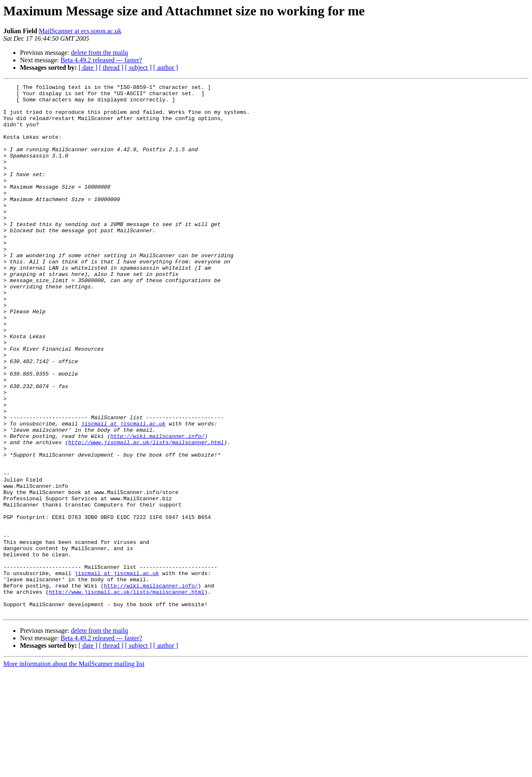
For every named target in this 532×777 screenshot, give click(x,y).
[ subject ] (138, 68)
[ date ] (88, 68)
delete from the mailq (100, 53)
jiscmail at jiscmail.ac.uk (123, 492)
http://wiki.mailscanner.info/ (157, 507)
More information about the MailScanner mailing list (74, 770)
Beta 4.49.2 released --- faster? (101, 60)
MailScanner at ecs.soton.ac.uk (80, 31)
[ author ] (166, 68)
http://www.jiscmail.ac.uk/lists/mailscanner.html (146, 514)
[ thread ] (111, 68)
